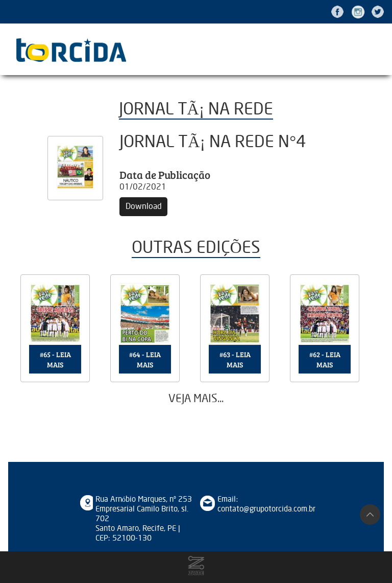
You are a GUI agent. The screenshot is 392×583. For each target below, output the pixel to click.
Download (144, 206)
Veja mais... (196, 399)
